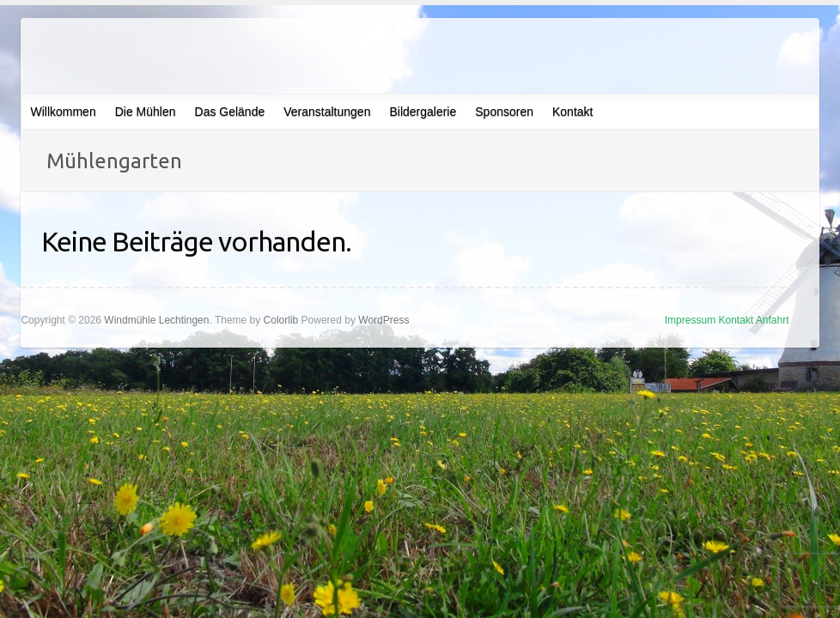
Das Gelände (230, 112)
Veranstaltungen (327, 112)
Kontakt (572, 112)
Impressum (690, 320)
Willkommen (63, 112)
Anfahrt (773, 320)
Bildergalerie (423, 112)
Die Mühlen (146, 112)
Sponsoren (504, 112)
